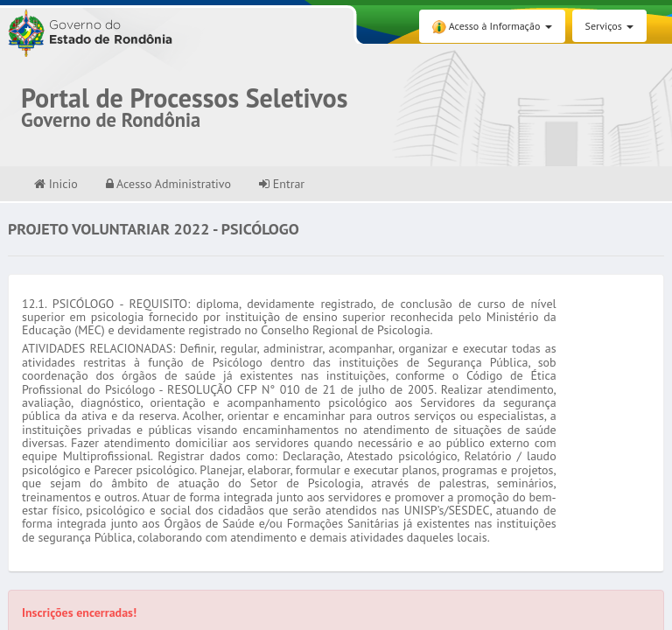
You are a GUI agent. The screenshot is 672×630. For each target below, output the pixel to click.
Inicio (56, 184)
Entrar (282, 184)
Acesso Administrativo (168, 184)
